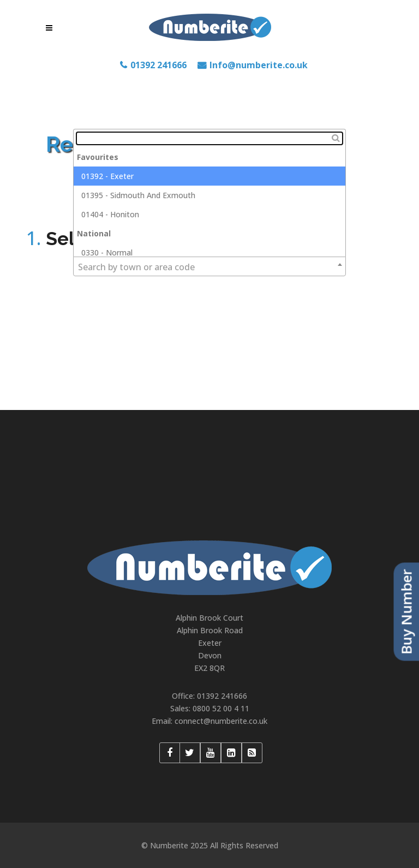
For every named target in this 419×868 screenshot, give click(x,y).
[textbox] (209, 138)
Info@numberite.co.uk (259, 65)
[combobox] (209, 266)
